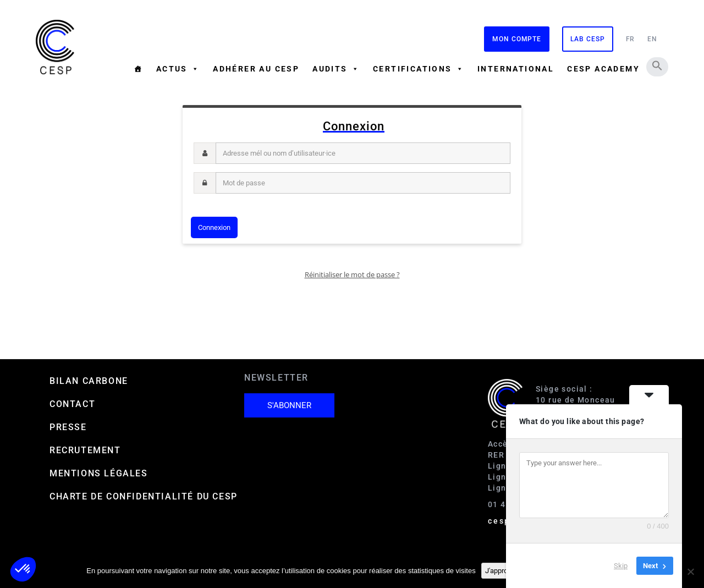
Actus (178, 69)
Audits (336, 69)
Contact (72, 404)
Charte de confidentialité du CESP (144, 496)
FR (631, 39)
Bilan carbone (89, 381)
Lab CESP (587, 39)
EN (652, 39)
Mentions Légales (99, 473)
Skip (621, 566)
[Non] (690, 571)
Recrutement (85, 450)
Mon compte (517, 39)
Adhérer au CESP (256, 69)
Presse (68, 427)
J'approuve (502, 571)
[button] (657, 65)
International (516, 69)
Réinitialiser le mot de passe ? (352, 274)
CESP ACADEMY (603, 69)
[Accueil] (138, 69)
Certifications (419, 69)
